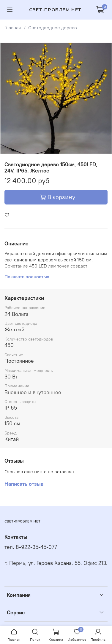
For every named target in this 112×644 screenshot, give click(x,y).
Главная (13, 28)
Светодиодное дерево (53, 28)
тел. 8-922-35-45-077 (31, 547)
